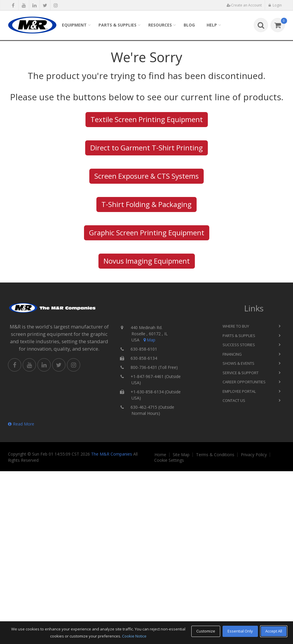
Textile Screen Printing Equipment (147, 119)
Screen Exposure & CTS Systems (146, 176)
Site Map (181, 455)
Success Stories (239, 345)
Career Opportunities (244, 382)
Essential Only (240, 631)
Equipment (74, 25)
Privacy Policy (254, 455)
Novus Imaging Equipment (147, 261)
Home (160, 455)
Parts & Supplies (117, 25)
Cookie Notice (134, 636)
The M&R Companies (112, 454)
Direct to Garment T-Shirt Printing (146, 148)
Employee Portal (239, 391)
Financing (232, 354)
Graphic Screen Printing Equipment (147, 233)
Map (149, 340)
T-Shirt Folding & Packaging (146, 204)
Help (212, 25)
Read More (21, 424)
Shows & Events (238, 363)
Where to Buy (236, 326)
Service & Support (241, 373)
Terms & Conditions (215, 455)
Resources (160, 25)
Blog (189, 25)
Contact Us (234, 400)
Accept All (274, 631)
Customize (206, 631)
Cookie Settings (169, 460)
